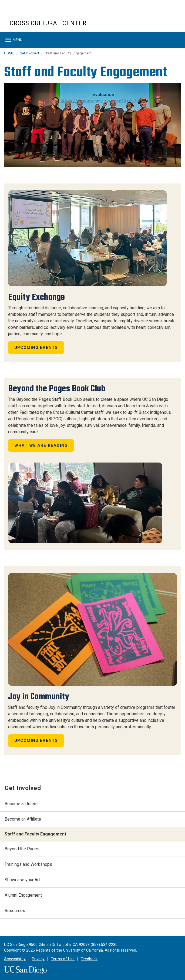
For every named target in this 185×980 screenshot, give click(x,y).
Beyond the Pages (22, 849)
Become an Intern (21, 804)
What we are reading (41, 445)
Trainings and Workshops (28, 864)
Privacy (38, 959)
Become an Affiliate (23, 819)
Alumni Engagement (23, 895)
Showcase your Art (22, 880)
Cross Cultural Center (48, 23)
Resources (15, 911)
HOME (9, 53)
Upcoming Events (36, 348)
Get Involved (29, 53)
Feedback (89, 959)
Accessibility (15, 959)
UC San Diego (41, 13)
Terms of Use (63, 959)
